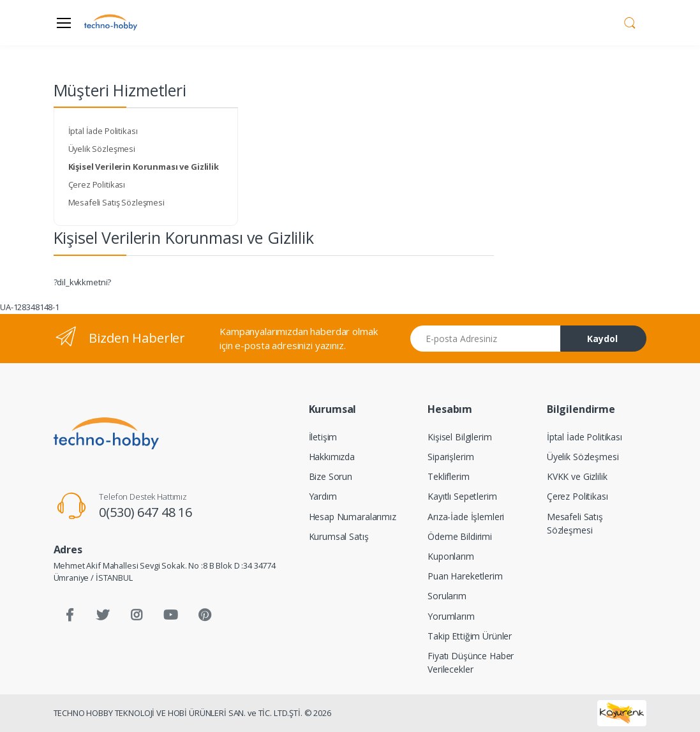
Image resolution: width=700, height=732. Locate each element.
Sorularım (447, 596)
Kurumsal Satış (339, 536)
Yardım (323, 496)
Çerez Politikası (97, 184)
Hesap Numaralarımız (353, 517)
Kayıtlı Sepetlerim (462, 496)
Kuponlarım (451, 556)
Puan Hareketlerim (465, 576)
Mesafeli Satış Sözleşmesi (116, 202)
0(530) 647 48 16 (145, 512)
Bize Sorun (331, 476)
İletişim (323, 437)
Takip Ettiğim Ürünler (470, 636)
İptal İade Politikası (103, 131)
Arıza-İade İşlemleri (466, 517)
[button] (630, 22)
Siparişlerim (451, 457)
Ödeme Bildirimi (460, 536)
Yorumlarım (451, 616)
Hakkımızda (332, 457)
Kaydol (602, 339)
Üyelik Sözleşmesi (102, 149)
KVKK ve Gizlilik (577, 476)
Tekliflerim (448, 476)
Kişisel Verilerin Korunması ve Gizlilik (144, 167)
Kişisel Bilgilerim (459, 437)
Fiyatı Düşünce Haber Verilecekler (471, 662)
